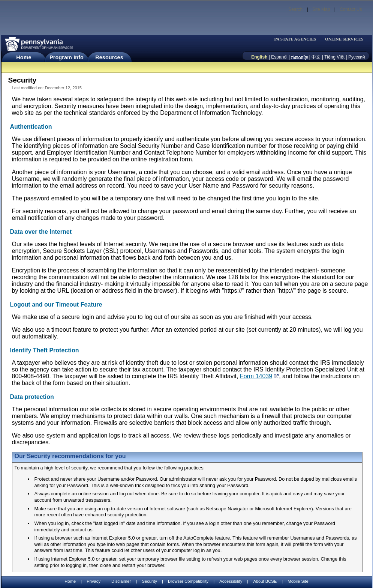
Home (24, 57)
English (259, 57)
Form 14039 (256, 376)
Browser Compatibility (188, 581)
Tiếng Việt (334, 57)
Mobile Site (298, 581)
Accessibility (231, 581)
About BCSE (265, 581)
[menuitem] (298, 39)
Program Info (67, 57)
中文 (316, 57)
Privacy (94, 581)
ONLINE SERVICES (344, 39)
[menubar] (298, 39)
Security (149, 581)
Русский (357, 57)
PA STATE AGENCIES (295, 39)
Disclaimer (121, 581)
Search (295, 9)
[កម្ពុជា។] (300, 57)
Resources (109, 57)
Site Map (321, 9)
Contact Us (351, 9)
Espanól (279, 57)
